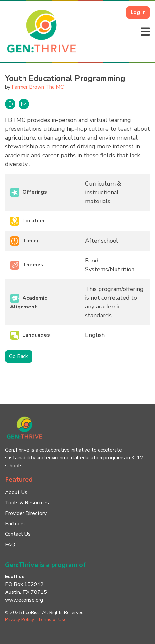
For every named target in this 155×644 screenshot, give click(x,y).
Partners (15, 524)
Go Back (19, 356)
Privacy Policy (19, 619)
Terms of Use (52, 619)
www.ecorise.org (24, 600)
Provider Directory (26, 513)
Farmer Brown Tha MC (38, 87)
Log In (138, 12)
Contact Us (18, 534)
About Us (16, 492)
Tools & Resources (27, 503)
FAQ (10, 545)
